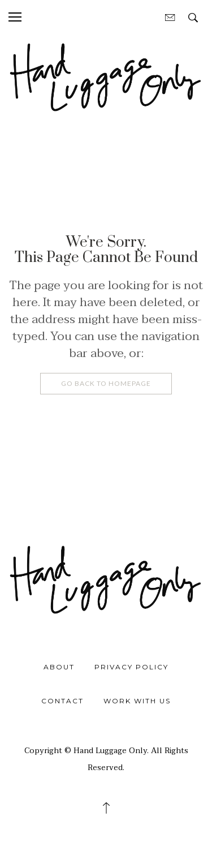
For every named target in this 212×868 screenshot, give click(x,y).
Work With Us (137, 701)
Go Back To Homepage (106, 383)
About (59, 667)
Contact (62, 701)
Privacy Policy (131, 667)
